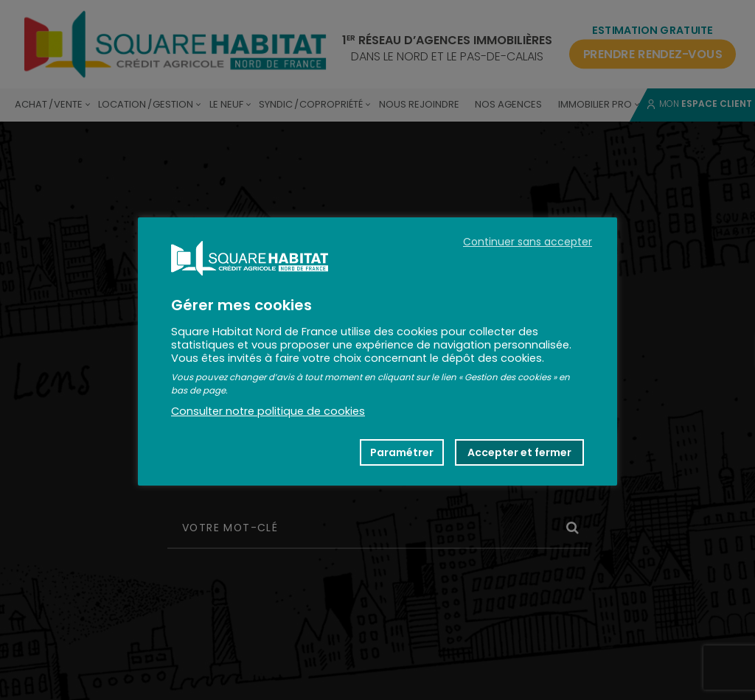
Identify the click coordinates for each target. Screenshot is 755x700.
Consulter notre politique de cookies (268, 411)
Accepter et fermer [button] (519, 452)
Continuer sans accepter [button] (528, 242)
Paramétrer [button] (402, 452)
